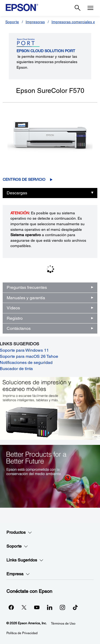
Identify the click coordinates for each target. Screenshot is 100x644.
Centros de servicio (24, 179)
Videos (13, 308)
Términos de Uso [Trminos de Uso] (63, 624)
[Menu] (90, 8)
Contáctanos (19, 328)
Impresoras (35, 22)
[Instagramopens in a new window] (62, 607)
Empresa (18, 574)
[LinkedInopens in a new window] (50, 607)
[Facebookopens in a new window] (11, 607)
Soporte (12, 22)
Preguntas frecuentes (27, 287)
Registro (15, 318)
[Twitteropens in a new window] (24, 607)
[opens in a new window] (75, 607)
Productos (19, 532)
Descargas (17, 193)
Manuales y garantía (26, 298)
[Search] (78, 8)
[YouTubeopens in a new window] (37, 607)
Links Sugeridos (25, 560)
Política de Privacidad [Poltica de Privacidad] (22, 633)
